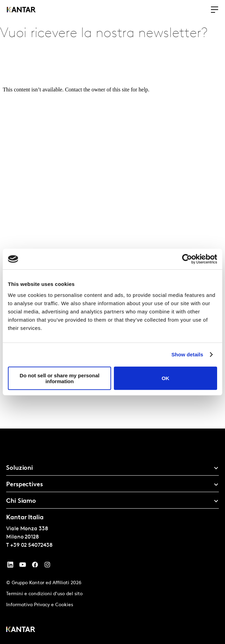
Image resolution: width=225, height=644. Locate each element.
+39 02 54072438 (31, 545)
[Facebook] (35, 566)
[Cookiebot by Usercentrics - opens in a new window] (187, 259)
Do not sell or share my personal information (60, 378)
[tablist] (113, 536)
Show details (187, 354)
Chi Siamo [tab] (21, 501)
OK (165, 378)
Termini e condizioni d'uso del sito (44, 594)
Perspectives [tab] (25, 485)
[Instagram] (47, 566)
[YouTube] (10, 566)
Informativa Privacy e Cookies (40, 605)
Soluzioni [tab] (20, 468)
